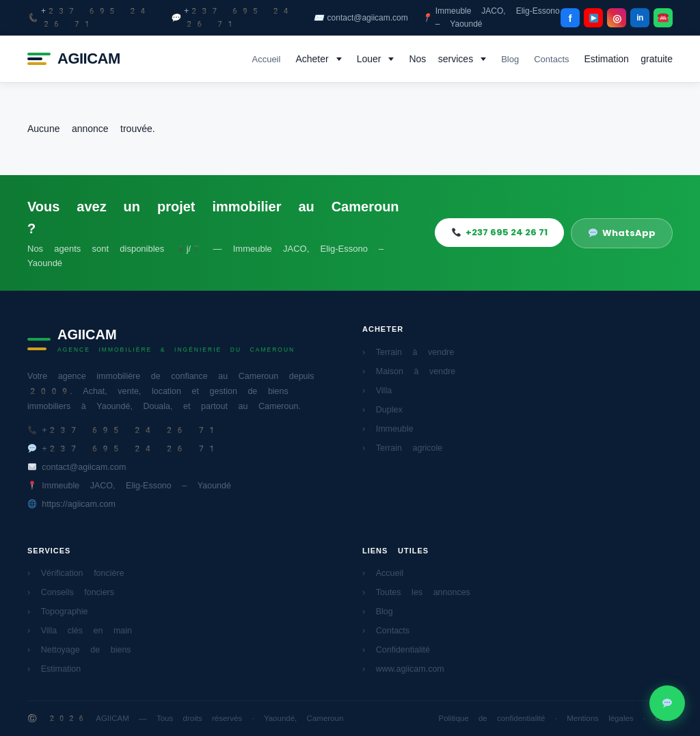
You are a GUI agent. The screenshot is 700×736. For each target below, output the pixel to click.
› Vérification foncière (76, 573)
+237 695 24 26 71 (87, 17)
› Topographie (58, 611)
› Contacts (386, 630)
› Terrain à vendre (408, 352)
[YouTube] (593, 18)
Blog (510, 59)
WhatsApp (622, 233)
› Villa (377, 390)
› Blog (378, 611)
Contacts (551, 59)
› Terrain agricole (402, 448)
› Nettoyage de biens (79, 649)
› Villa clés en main (80, 630)
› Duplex (382, 409)
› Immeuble (388, 429)
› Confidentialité (396, 649)
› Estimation (54, 669)
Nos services (441, 59)
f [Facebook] (570, 18)
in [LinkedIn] (640, 18)
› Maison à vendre (409, 371)
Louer (369, 59)
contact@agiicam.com (361, 18)
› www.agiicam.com (403, 669)
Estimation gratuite (629, 59)
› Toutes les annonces (416, 592)
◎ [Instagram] (617, 18)
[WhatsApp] (663, 18)
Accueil (266, 59)
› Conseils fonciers (71, 592)
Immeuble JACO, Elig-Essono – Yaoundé (491, 17)
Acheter (312, 59)
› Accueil (383, 573)
